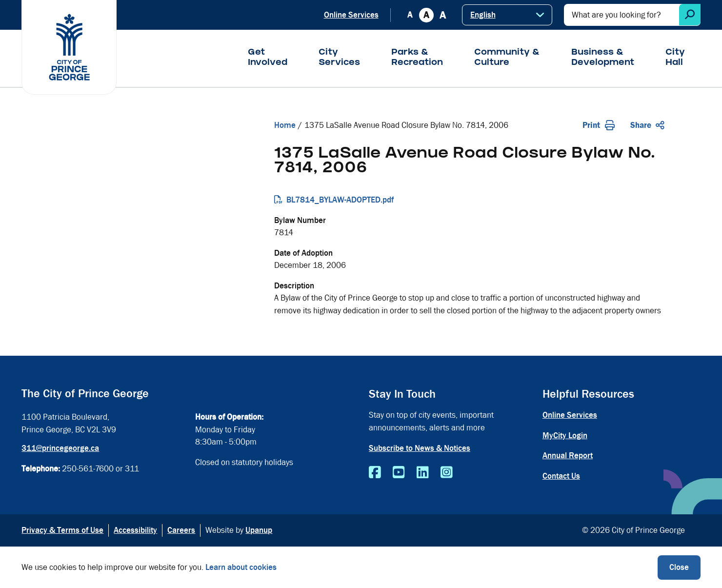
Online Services (351, 15)
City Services (339, 58)
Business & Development (603, 58)
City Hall (675, 58)
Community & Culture (507, 58)
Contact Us (561, 476)
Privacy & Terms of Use (62, 530)
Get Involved (268, 58)
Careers (181, 530)
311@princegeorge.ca (60, 448)
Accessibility (135, 530)
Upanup (259, 530)
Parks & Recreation (417, 58)
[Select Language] (507, 15)
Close (679, 567)
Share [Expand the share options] (647, 125)
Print (599, 125)
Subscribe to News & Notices (420, 448)
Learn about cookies (241, 567)
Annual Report (568, 456)
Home (285, 125)
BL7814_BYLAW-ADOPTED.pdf (340, 200)
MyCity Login (565, 436)
